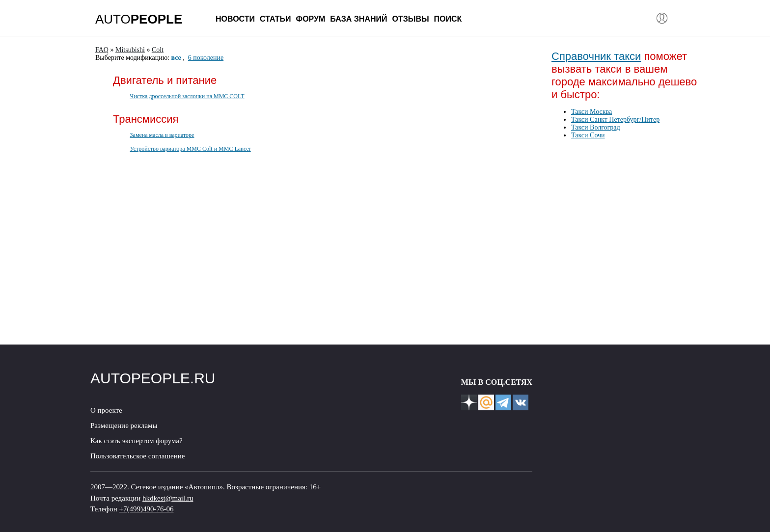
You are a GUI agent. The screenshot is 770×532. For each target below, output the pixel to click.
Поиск (448, 19)
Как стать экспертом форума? (137, 441)
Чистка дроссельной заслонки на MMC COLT (187, 96)
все (176, 58)
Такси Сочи (588, 135)
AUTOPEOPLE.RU (153, 378)
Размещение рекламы (124, 426)
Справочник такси (596, 56)
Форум (310, 19)
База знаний (358, 19)
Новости (235, 19)
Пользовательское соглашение (137, 456)
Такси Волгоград (596, 127)
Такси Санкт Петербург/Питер (615, 120)
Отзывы (410, 19)
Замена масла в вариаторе (162, 135)
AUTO (139, 19)
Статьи (275, 19)
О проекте (106, 410)
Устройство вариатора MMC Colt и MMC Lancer (191, 149)
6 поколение (206, 58)
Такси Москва (591, 112)
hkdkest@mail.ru (168, 498)
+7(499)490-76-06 (147, 509)
